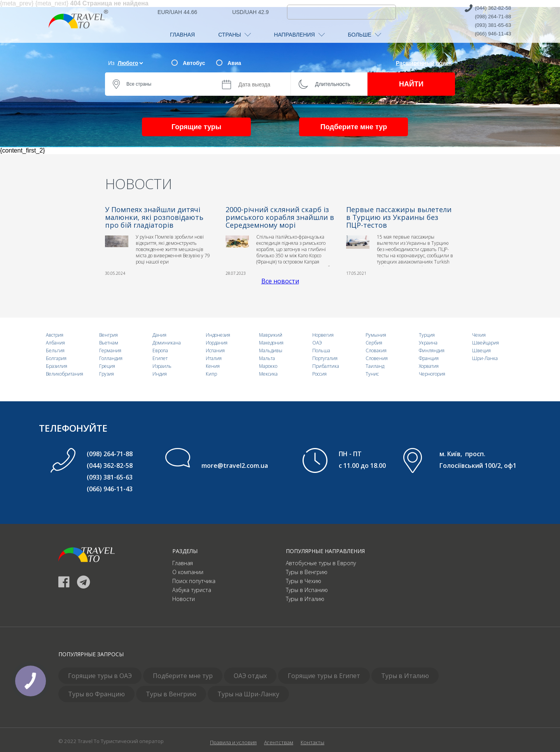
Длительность (333, 84)
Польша (321, 351)
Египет (160, 358)
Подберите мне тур (354, 127)
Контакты (312, 742)
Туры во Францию (96, 694)
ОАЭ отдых (250, 676)
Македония (271, 343)
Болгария (56, 358)
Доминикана (167, 343)
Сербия (374, 343)
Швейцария (486, 343)
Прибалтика (326, 366)
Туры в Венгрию (307, 572)
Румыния (376, 335)
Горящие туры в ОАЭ (100, 676)
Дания (159, 335)
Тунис (372, 374)
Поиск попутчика (194, 581)
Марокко (268, 366)
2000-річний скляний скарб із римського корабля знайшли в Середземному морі (280, 217)
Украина (428, 343)
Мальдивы (271, 351)
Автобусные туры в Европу (321, 563)
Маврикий (271, 335)
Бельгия (55, 351)
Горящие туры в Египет (324, 676)
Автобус (194, 63)
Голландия (111, 358)
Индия (160, 374)
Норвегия (323, 335)
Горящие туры (196, 127)
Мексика (268, 374)
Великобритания (65, 374)
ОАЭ (317, 343)
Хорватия (429, 366)
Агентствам (279, 742)
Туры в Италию (305, 599)
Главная (183, 563)
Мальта (267, 358)
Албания (55, 343)
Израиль (162, 366)
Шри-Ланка (485, 358)
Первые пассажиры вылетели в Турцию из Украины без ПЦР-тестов (399, 217)
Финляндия (432, 351)
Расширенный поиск (424, 63)
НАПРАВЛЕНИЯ (299, 35)
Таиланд (375, 366)
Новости (184, 599)
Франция (429, 358)
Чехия (479, 335)
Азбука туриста (192, 590)
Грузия (107, 374)
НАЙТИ (411, 84)
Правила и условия (233, 742)
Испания (215, 351)
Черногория (432, 374)
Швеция (481, 351)
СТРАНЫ (234, 35)
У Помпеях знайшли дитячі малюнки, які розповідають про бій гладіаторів (154, 217)
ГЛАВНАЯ (182, 35)
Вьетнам (109, 343)
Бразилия (57, 366)
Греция (107, 366)
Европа (160, 351)
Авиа (234, 63)
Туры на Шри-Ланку (248, 694)
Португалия (325, 358)
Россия (319, 374)
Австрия (55, 335)
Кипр (211, 374)
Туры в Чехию (304, 581)
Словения (377, 358)
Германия (110, 351)
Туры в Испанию (307, 590)
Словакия (376, 351)
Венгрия (108, 335)
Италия (214, 358)
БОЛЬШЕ (365, 35)
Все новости (280, 281)
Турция (427, 335)
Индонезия (218, 335)
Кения (213, 366)
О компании (188, 572)
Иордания (217, 343)
